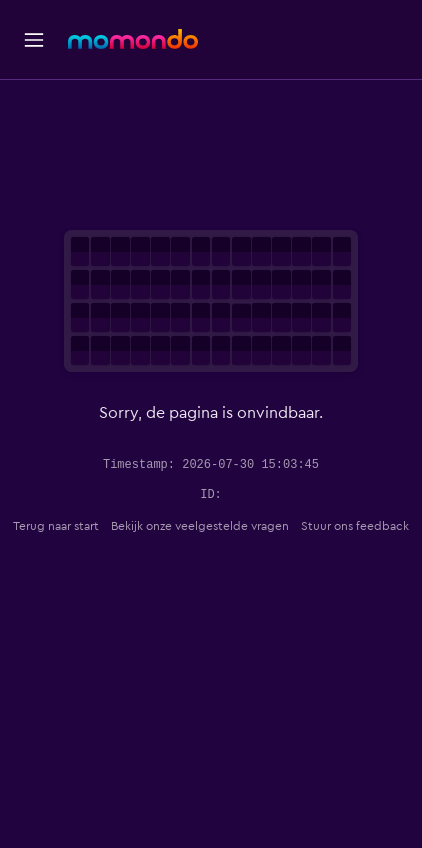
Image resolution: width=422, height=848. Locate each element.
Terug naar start (56, 526)
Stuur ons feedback (355, 526)
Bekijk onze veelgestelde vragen (200, 526)
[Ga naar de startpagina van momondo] (133, 39)
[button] (34, 40)
